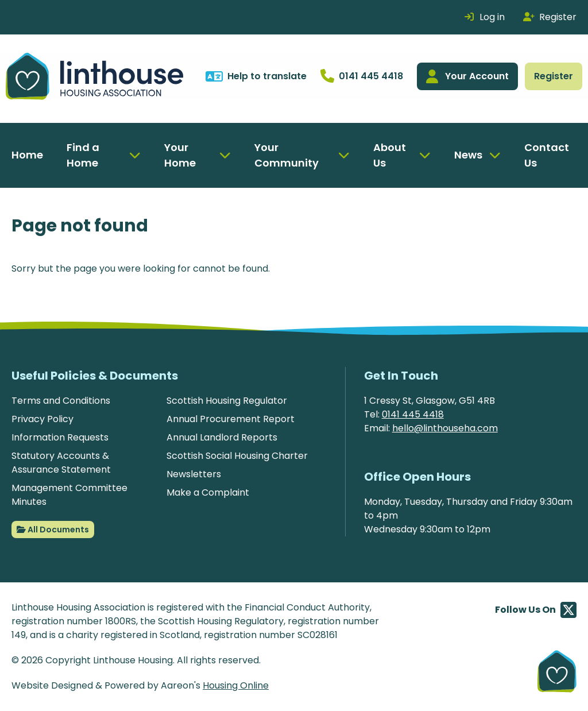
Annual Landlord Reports (222, 437)
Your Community (287, 155)
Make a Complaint (208, 492)
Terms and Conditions (61, 401)
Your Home (180, 155)
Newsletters (194, 474)
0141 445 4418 (413, 414)
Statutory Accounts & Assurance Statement (61, 463)
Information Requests (60, 437)
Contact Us (547, 155)
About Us (390, 155)
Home (27, 155)
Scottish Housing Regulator (227, 401)
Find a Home (83, 155)
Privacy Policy (42, 419)
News (468, 155)
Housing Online (236, 685)
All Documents (53, 530)
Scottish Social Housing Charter (237, 456)
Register (554, 76)
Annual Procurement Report (231, 419)
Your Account (467, 76)
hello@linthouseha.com (445, 428)
